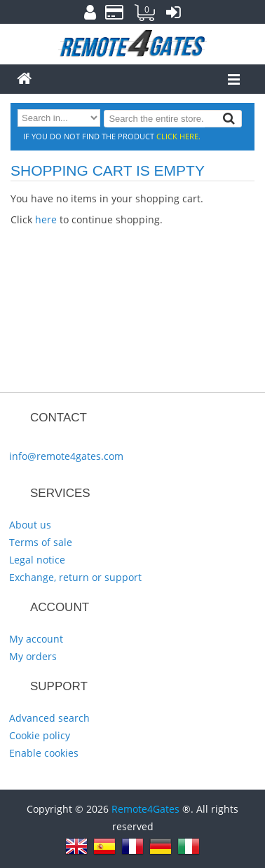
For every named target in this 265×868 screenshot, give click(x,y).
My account (36, 639)
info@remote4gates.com (66, 456)
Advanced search (49, 718)
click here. (178, 136)
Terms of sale (41, 542)
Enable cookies (44, 753)
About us (30, 525)
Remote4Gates (145, 809)
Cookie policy (40, 735)
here (46, 219)
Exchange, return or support (75, 577)
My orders (33, 656)
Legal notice (37, 560)
